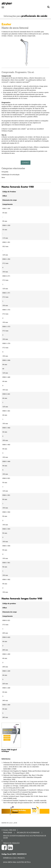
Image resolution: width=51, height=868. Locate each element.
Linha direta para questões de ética (17, 862)
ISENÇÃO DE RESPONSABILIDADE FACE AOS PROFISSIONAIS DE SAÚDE (25, 837)
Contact (26, 163)
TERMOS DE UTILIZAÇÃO (11, 843)
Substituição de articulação (11, 175)
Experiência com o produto (14, 858)
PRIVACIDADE (8, 833)
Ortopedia (5, 172)
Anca (3, 177)
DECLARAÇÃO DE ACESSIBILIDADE (28, 833)
